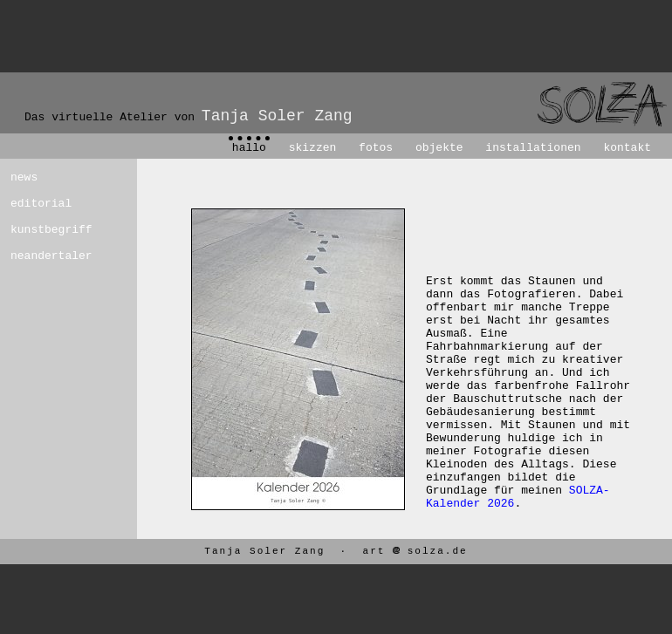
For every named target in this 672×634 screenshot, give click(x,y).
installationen (533, 148)
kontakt (627, 148)
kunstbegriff (42, 230)
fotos (376, 148)
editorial (41, 204)
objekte (439, 148)
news (24, 177)
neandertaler (42, 256)
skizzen (313, 148)
